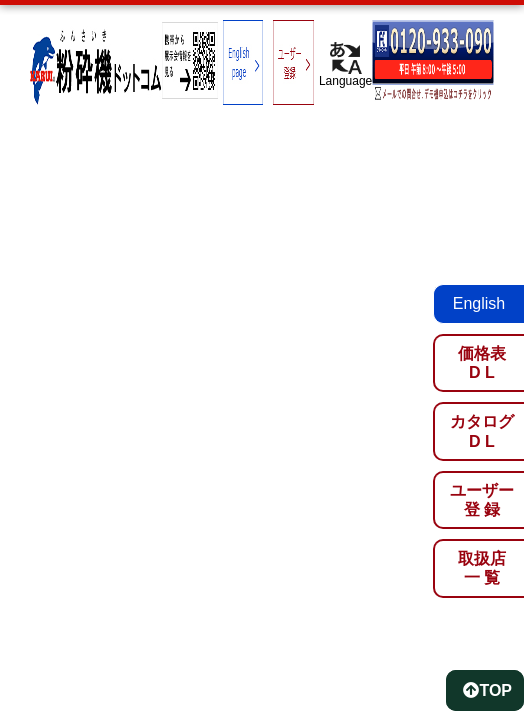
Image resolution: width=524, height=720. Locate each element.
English (479, 303)
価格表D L (482, 363)
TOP (487, 690)
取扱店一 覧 (482, 568)
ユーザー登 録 (482, 500)
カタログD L (482, 431)
